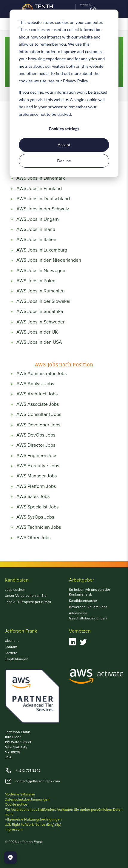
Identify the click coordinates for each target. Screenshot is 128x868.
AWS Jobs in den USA (39, 342)
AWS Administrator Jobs (41, 374)
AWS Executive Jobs (38, 466)
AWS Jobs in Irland (36, 229)
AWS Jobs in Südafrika (40, 312)
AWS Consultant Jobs (39, 414)
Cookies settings (64, 129)
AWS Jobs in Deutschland (43, 199)
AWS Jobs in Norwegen (41, 271)
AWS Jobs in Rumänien (41, 291)
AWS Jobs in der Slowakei (43, 301)
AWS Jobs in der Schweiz (43, 209)
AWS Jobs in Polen (36, 281)
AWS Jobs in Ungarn (38, 219)
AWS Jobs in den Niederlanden (49, 260)
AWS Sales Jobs (33, 497)
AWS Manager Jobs (37, 476)
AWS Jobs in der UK (37, 332)
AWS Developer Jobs (38, 425)
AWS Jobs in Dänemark (41, 178)
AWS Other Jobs (33, 538)
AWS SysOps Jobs (35, 517)
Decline (64, 161)
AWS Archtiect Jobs (37, 394)
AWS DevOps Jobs (36, 435)
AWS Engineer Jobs (37, 456)
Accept (64, 145)
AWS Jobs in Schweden (41, 322)
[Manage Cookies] (10, 858)
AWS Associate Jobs (38, 404)
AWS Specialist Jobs (37, 507)
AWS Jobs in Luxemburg (42, 250)
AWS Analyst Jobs (35, 384)
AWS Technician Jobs (39, 527)
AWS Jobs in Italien (36, 240)
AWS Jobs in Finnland (39, 189)
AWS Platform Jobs (36, 486)
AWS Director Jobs (36, 445)
